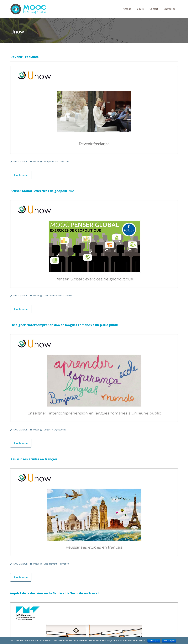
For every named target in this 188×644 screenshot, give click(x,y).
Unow (36, 161)
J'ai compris (154, 641)
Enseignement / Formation (56, 564)
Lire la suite (21, 175)
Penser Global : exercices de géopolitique (42, 191)
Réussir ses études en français (34, 459)
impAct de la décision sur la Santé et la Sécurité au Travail (55, 593)
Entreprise (170, 9)
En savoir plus (169, 641)
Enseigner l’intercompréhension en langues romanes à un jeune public (64, 325)
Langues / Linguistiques (55, 430)
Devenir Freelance (24, 57)
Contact (154, 9)
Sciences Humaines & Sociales (58, 296)
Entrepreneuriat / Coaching (56, 161)
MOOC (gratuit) (21, 161)
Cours (140, 9)
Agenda (127, 9)
